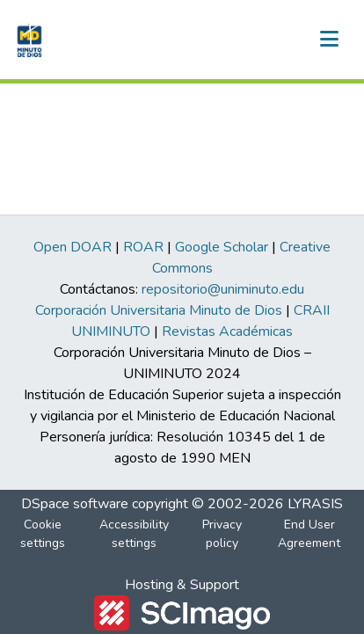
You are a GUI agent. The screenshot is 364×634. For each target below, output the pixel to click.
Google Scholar (222, 247)
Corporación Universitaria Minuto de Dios (159, 310)
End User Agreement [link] (309, 534)
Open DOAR (73, 247)
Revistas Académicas (227, 332)
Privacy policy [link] (222, 534)
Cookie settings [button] (43, 534)
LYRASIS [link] (315, 504)
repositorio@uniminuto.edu (223, 289)
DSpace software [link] (75, 504)
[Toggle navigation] (329, 40)
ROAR (143, 247)
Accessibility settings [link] (134, 534)
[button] (28, 40)
